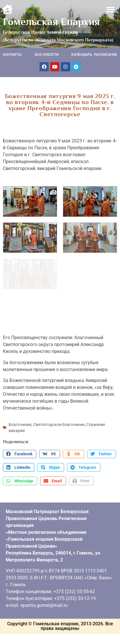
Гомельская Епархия (51, 22)
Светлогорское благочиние (59, 423)
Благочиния (20, 423)
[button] (111, 10)
